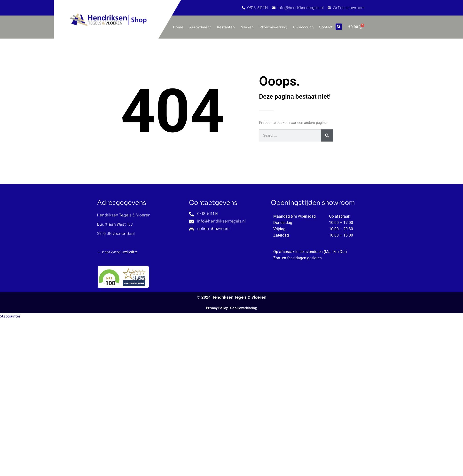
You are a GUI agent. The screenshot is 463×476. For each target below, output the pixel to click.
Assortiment (200, 27)
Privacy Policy (217, 308)
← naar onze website (117, 252)
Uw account (303, 27)
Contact (326, 27)
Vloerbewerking (273, 27)
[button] (339, 27)
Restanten (226, 27)
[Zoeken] (327, 135)
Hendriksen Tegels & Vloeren (239, 297)
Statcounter (10, 316)
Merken (247, 27)
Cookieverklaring (243, 308)
